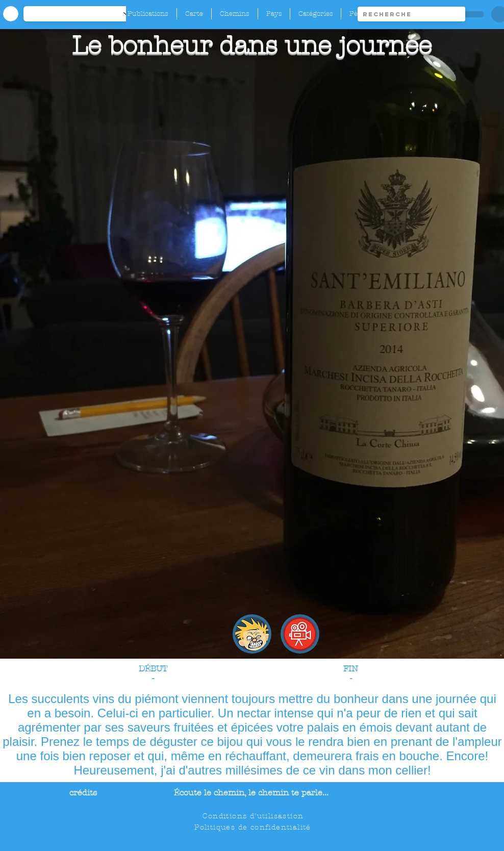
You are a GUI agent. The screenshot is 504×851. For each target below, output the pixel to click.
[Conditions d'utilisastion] (254, 816)
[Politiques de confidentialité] (254, 827)
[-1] (82, 14)
